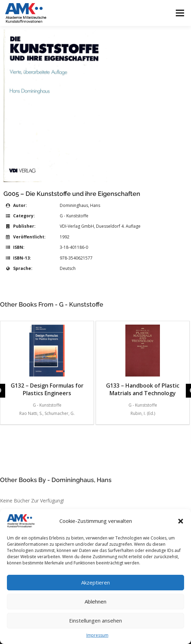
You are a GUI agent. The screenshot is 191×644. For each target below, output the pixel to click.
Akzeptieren (95, 582)
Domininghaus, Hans (80, 205)
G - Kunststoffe (74, 216)
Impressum (97, 635)
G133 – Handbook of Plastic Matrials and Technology (143, 361)
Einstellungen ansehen (95, 620)
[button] (181, 521)
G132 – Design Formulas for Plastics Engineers (47, 361)
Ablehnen (95, 601)
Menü (179, 13)
